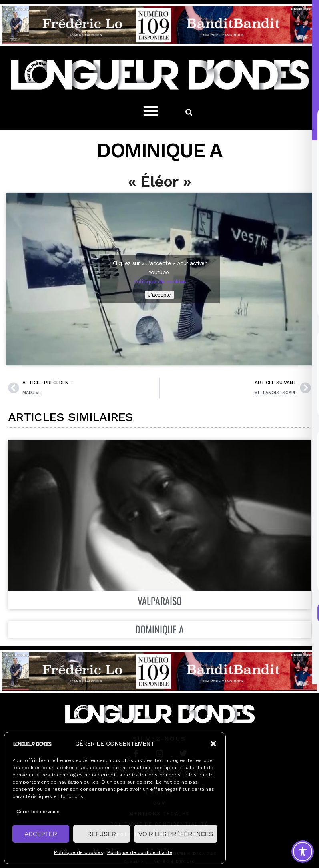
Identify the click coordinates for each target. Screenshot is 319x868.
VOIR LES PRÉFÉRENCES (176, 834)
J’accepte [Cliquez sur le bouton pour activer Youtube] (159, 295)
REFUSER (102, 834)
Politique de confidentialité (140, 852)
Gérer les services (38, 812)
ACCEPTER (41, 834)
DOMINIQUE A (159, 629)
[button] (213, 744)
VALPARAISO (160, 601)
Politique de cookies (79, 852)
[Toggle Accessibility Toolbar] (303, 852)
